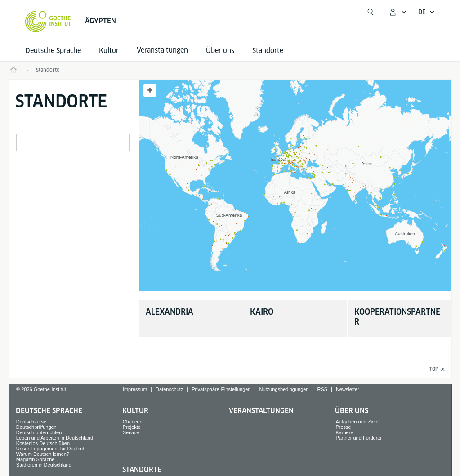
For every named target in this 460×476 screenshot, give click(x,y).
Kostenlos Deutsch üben (43, 443)
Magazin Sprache (36, 459)
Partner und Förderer (359, 438)
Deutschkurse (31, 422)
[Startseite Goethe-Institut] (48, 22)
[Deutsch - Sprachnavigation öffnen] (427, 12)
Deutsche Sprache (53, 51)
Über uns (220, 51)
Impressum (135, 389)
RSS (322, 389)
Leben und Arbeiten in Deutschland (55, 438)
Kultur (109, 51)
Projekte (132, 427)
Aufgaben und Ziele (357, 422)
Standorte (268, 51)
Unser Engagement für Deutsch (51, 449)
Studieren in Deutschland (44, 465)
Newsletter (348, 389)
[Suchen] (371, 12)
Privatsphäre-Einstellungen (221, 389)
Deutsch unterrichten (39, 432)
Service (131, 432)
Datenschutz (169, 389)
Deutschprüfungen (36, 427)
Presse (343, 427)
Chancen (133, 422)
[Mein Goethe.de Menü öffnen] (397, 12)
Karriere (344, 432)
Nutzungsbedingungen (284, 389)
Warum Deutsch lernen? (43, 454)
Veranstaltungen (261, 411)
